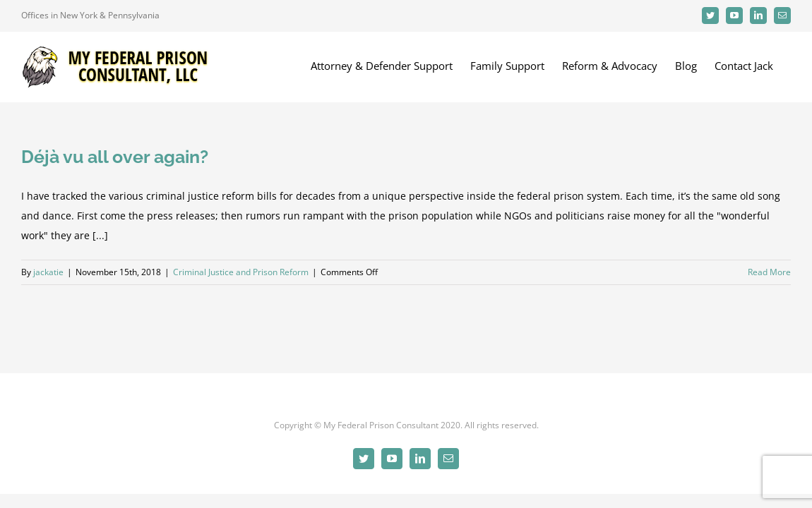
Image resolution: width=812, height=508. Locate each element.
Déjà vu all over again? (115, 157)
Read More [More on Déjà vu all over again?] (769, 272)
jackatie (48, 272)
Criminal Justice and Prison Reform (241, 272)
